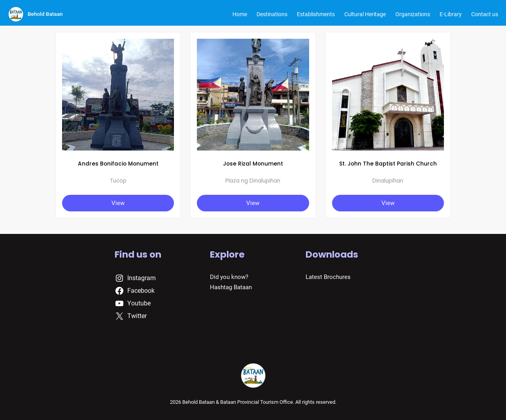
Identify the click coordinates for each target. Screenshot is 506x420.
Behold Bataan (45, 14)
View (118, 203)
